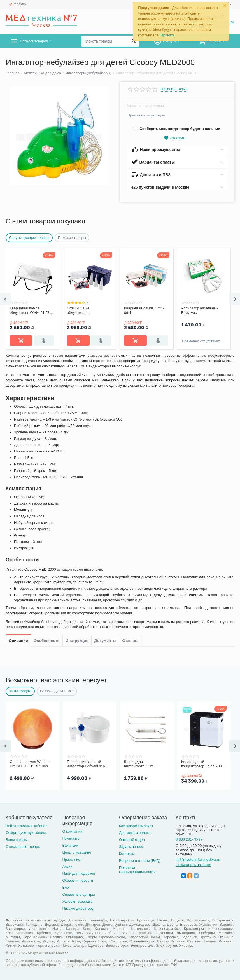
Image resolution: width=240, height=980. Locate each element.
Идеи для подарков (79, 873)
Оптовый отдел (132, 840)
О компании (72, 831)
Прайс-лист (72, 859)
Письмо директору (78, 908)
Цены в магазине (77, 852)
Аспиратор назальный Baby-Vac (200, 310)
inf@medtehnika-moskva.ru (198, 859)
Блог (66, 887)
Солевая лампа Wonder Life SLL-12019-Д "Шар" (30, 764)
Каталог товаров (39, 41)
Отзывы (130, 361)
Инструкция (77, 361)
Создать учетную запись (26, 833)
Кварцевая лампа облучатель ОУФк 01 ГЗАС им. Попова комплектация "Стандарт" (32, 311)
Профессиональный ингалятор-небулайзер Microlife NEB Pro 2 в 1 (86, 764)
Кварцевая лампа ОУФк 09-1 (144, 310)
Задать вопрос (131, 847)
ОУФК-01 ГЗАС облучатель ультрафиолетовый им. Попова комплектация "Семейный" (86, 311)
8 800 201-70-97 (189, 839)
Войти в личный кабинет (26, 826)
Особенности (47, 361)
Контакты (127, 854)
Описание (18, 361)
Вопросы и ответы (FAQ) (140, 861)
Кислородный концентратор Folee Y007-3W (203, 764)
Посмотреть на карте (193, 865)
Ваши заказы (17, 840)
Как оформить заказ (136, 826)
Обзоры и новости (78, 880)
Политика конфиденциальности (137, 870)
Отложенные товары (23, 847)
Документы (105, 361)
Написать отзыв (174, 89)
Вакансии (70, 845)
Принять (168, 35)
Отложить (175, 138)
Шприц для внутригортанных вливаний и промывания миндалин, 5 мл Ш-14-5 (145, 764)
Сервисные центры (78, 894)
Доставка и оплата (135, 833)
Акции (67, 866)
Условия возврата (77, 901)
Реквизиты (71, 838)
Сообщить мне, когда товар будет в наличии (177, 129)
